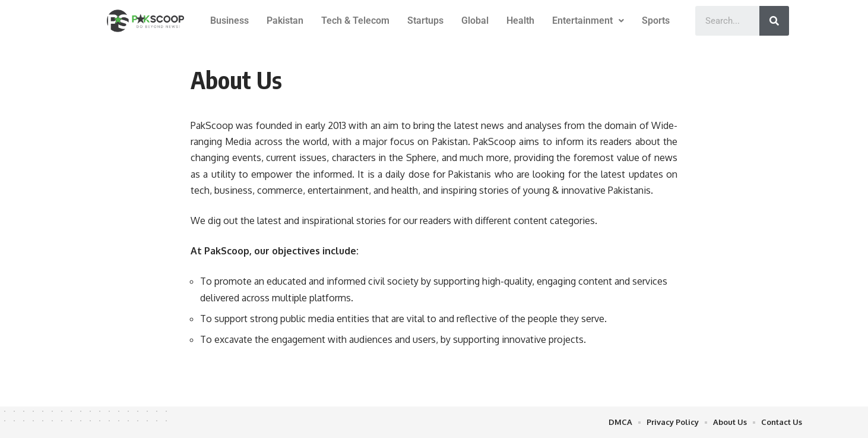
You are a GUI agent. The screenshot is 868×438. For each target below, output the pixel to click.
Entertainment (588, 21)
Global (475, 21)
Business (229, 21)
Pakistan (285, 21)
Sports (656, 21)
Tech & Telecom (355, 21)
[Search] (774, 21)
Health (520, 21)
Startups (425, 21)
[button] (588, 21)
